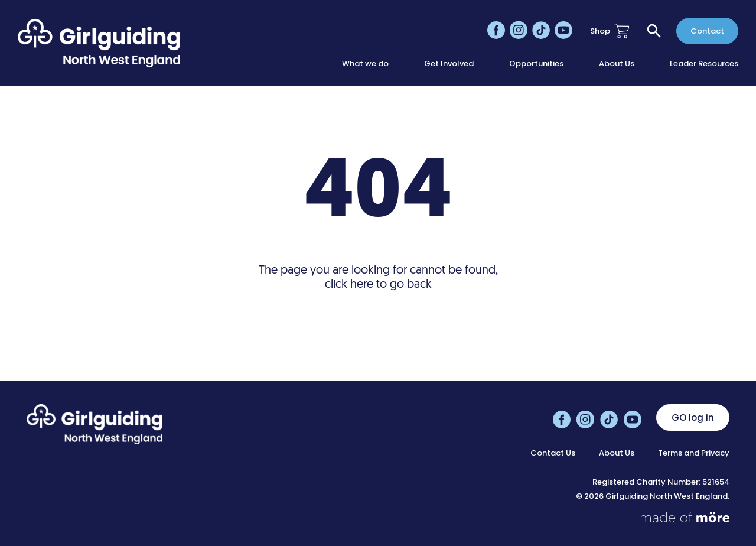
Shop (610, 31)
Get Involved (449, 64)
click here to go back (378, 285)
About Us (617, 64)
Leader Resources (704, 64)
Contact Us (553, 453)
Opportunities (536, 64)
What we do (365, 64)
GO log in (693, 417)
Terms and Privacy (694, 453)
